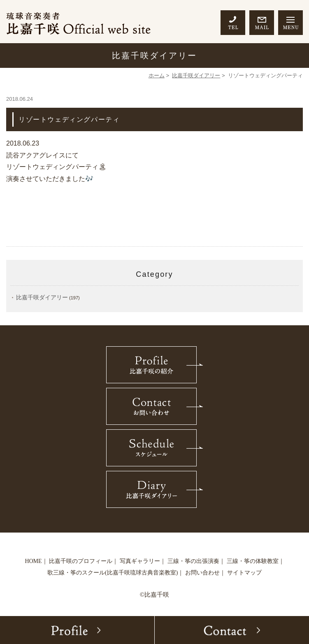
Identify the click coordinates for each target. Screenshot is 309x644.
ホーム (157, 75)
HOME (33, 561)
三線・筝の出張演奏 (193, 561)
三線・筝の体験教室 (253, 561)
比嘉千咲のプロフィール (81, 561)
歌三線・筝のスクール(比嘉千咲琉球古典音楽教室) (113, 573)
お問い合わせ (202, 573)
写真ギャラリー (140, 561)
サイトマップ (244, 573)
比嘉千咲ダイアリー (196, 75)
